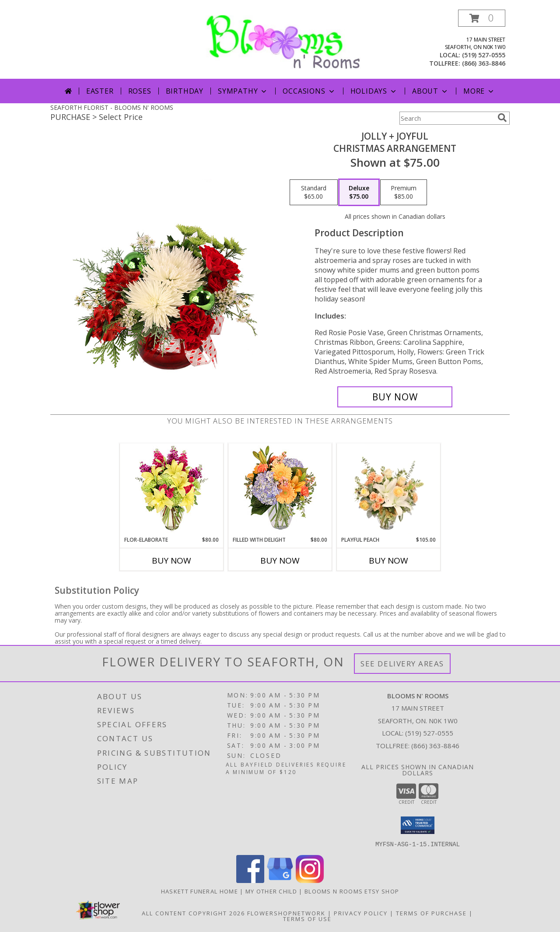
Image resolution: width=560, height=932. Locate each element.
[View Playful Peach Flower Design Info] (389, 490)
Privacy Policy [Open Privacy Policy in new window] (361, 913)
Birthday (185, 91)
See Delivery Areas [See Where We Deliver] (402, 664)
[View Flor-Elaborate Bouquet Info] (172, 490)
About (430, 91)
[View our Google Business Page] (280, 880)
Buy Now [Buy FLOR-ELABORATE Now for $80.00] (171, 561)
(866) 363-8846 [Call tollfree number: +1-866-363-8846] (484, 63)
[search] (502, 118)
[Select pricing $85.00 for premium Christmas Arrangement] (404, 193)
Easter (100, 91)
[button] (482, 18)
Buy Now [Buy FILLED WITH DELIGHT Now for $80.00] (280, 561)
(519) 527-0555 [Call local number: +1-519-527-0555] (484, 55)
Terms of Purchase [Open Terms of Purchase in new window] (431, 913)
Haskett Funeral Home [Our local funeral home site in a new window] (200, 891)
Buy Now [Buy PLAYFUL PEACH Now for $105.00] (388, 561)
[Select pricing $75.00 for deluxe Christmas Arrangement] (359, 193)
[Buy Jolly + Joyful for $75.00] (395, 397)
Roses (140, 91)
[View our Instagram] (310, 880)
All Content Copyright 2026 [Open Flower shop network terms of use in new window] (193, 913)
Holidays (374, 91)
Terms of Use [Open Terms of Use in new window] (307, 918)
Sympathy (243, 91)
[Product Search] (447, 118)
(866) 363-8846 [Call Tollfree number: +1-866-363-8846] (435, 746)
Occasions (309, 91)
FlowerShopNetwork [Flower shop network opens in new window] (286, 913)
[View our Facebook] (250, 880)
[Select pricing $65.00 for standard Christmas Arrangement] (314, 193)
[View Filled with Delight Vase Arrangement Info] (280, 490)
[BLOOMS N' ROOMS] (283, 41)
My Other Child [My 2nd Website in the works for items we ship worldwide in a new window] (272, 891)
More (479, 91)
